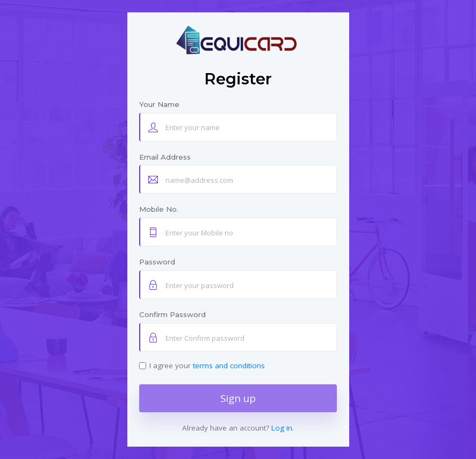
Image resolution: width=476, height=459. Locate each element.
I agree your (207, 365)
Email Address (165, 157)
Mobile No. (159, 209)
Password (157, 262)
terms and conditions (229, 365)
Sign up (238, 398)
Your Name (159, 104)
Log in (282, 428)
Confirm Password (172, 314)
